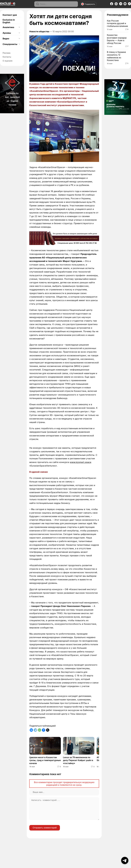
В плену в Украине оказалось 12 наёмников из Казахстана (116, 56)
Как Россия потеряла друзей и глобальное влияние (117, 23)
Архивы (7, 33)
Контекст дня (10, 15)
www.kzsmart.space (81, 462)
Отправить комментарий (45, 832)
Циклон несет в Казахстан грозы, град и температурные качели (45, 760)
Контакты (7, 57)
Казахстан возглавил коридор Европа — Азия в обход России (117, 39)
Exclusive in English (9, 21)
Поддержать (88, 4)
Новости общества (39, 31)
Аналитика (8, 27)
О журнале (8, 61)
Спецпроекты (10, 44)
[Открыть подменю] (19, 27)
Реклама (7, 53)
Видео (6, 39)
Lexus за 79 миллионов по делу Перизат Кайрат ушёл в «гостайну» (78, 760)
